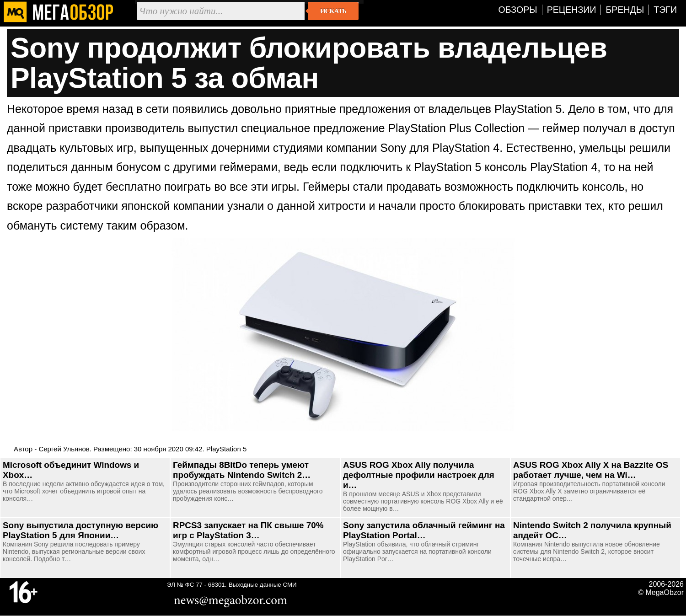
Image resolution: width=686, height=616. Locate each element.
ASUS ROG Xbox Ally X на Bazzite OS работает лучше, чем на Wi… (591, 470)
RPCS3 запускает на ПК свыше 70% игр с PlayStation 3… (248, 530)
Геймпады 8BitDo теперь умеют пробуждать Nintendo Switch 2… (242, 470)
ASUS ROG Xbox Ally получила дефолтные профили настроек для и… (419, 475)
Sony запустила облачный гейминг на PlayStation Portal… (424, 530)
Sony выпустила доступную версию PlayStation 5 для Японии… (80, 530)
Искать (333, 11)
